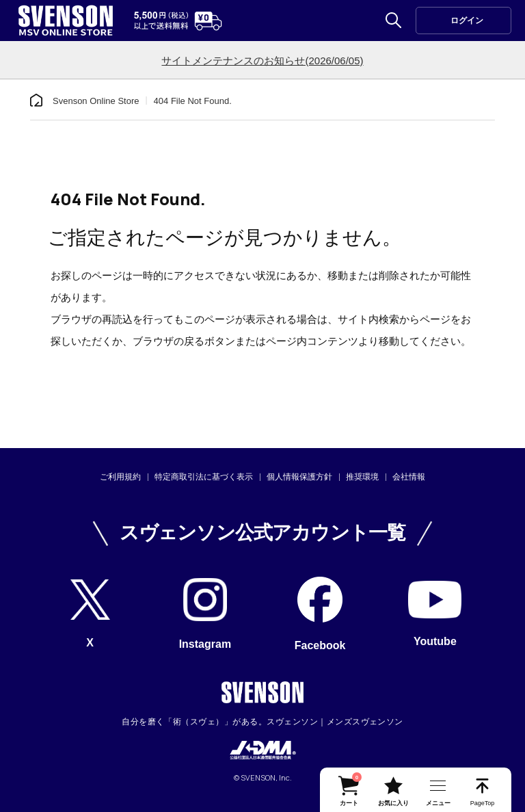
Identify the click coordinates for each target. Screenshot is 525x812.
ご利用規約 (120, 477)
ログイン (467, 21)
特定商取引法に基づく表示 (204, 477)
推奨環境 (362, 477)
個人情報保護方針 (299, 477)
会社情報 (409, 477)
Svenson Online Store (96, 101)
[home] (36, 101)
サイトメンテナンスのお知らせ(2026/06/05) (262, 61)
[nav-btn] (438, 790)
